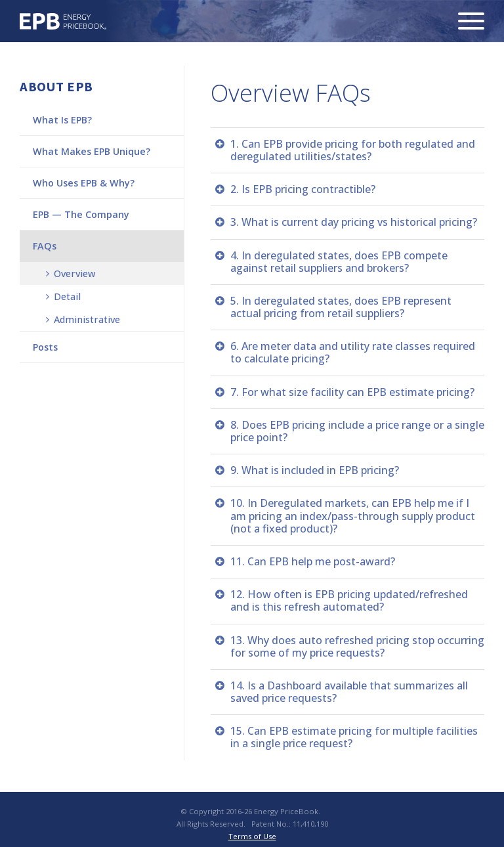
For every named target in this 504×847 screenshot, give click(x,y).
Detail (63, 296)
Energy (63, 21)
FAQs (45, 246)
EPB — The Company (81, 214)
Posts (45, 347)
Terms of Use (252, 836)
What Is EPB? (62, 120)
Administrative (83, 319)
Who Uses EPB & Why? (84, 183)
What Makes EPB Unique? (92, 151)
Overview (71, 273)
